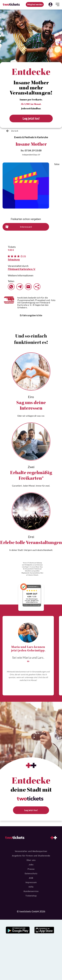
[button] (50, 4)
